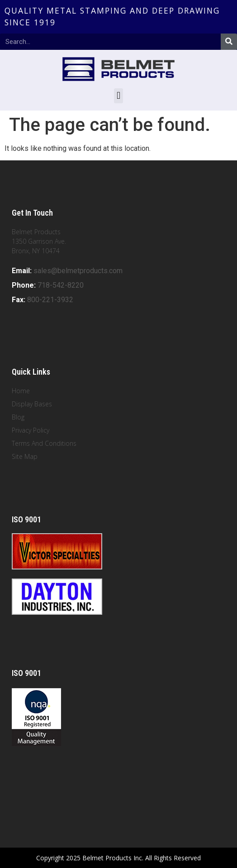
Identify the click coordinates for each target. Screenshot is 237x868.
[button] (118, 96)
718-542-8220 (61, 285)
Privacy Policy (31, 430)
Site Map (25, 456)
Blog (18, 417)
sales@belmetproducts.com (78, 271)
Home (21, 391)
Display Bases (32, 404)
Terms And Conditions (44, 443)
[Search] (229, 42)
